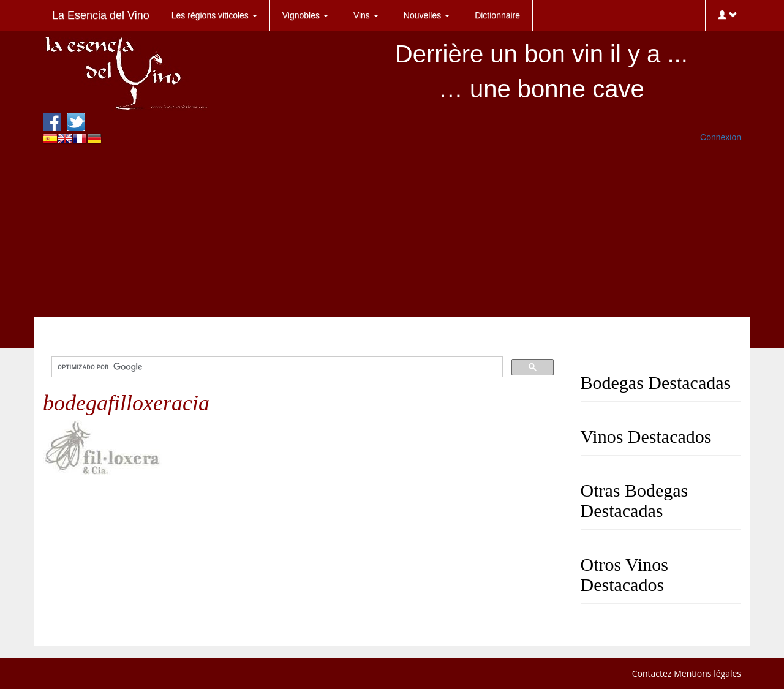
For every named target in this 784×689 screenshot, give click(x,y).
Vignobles (305, 15)
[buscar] (276, 367)
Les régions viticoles (214, 15)
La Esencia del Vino (101, 15)
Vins (366, 15)
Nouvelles (427, 15)
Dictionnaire (497, 15)
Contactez (652, 673)
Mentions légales (707, 673)
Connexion (721, 137)
